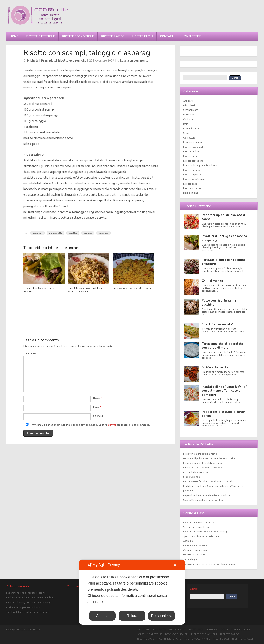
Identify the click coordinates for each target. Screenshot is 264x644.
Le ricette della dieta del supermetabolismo (30, 597)
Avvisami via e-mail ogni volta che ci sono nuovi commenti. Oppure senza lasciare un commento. (87, 425)
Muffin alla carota (215, 367)
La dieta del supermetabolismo (200, 165)
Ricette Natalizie (192, 188)
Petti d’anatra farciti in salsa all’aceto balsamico (209, 481)
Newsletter (191, 36)
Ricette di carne (192, 170)
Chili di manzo (212, 281)
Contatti (167, 36)
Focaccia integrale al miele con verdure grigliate (209, 564)
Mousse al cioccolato (194, 555)
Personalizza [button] (162, 616)
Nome (98, 398)
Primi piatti (49, 61)
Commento (30, 353)
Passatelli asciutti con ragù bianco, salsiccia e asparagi (86, 290)
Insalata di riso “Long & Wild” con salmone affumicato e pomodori (224, 391)
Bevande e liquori (193, 142)
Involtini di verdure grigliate (199, 523)
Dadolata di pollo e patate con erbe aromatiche (209, 458)
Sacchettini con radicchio (197, 527)
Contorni (188, 119)
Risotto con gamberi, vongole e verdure (132, 288)
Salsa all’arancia (192, 477)
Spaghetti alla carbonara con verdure (203, 500)
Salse (186, 133)
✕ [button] (175, 565)
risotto (73, 233)
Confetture (189, 138)
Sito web (98, 416)
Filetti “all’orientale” (218, 324)
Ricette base (190, 184)
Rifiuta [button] (132, 616)
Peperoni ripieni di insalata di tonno (224, 217)
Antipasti (188, 101)
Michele (33, 61)
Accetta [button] (102, 616)
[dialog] (132, 592)
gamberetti (55, 233)
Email (97, 407)
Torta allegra (190, 559)
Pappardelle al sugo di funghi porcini (224, 414)
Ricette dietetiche (40, 36)
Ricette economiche (78, 36)
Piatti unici (189, 115)
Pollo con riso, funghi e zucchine (219, 302)
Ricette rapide (113, 36)
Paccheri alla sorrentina (196, 472)
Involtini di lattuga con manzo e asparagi (224, 238)
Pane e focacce (191, 128)
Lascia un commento (134, 61)
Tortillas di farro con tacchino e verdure (224, 262)
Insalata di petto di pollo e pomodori (203, 468)
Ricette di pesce (192, 175)
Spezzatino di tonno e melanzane (201, 536)
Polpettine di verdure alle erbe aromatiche (207, 495)
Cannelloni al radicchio (195, 546)
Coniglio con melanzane (196, 550)
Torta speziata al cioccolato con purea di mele (223, 346)
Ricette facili (142, 36)
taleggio (103, 233)
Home (14, 36)
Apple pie (188, 541)
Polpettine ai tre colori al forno (200, 454)
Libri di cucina (191, 193)
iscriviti (112, 425)
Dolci (186, 124)
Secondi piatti (191, 110)
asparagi (37, 233)
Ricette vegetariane (194, 179)
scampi (88, 233)
